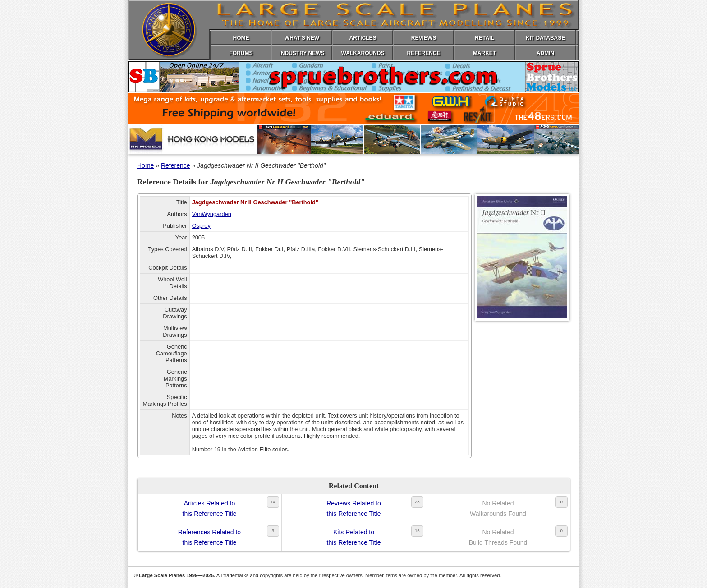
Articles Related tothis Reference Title (210, 508)
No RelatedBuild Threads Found (498, 537)
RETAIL (484, 38)
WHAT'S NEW (302, 38)
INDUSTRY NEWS (302, 53)
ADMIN (545, 53)
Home (145, 165)
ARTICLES (363, 38)
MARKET (484, 53)
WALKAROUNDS (363, 53)
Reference (176, 165)
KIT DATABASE (546, 38)
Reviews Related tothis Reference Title (354, 508)
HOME (241, 38)
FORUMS (241, 53)
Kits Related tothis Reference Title (354, 537)
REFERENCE (423, 53)
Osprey (201, 226)
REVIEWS (424, 38)
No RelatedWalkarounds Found (498, 508)
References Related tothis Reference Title (209, 537)
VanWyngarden (212, 214)
